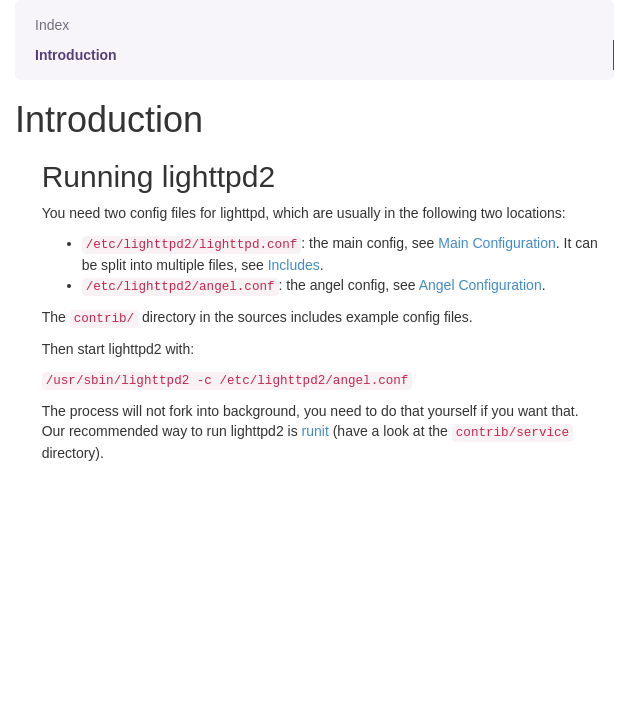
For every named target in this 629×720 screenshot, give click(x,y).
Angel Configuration (480, 285)
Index (52, 25)
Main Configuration (497, 243)
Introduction (76, 55)
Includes (294, 265)
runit (315, 431)
